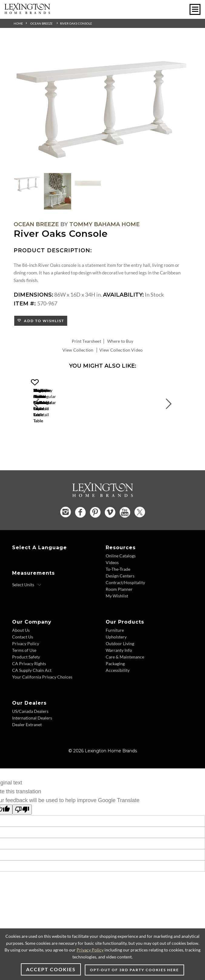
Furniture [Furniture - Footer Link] (115, 659)
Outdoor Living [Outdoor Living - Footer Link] (120, 672)
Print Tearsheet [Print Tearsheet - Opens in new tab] (86, 341)
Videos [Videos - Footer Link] (112, 591)
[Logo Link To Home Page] (27, 12)
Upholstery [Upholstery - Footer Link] (116, 665)
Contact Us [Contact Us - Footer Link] (23, 665)
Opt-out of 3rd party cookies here (134, 970)
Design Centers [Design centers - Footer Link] (120, 604)
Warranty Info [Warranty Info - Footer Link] (119, 679)
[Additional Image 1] (102, 106)
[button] (114, 383)
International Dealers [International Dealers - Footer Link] (32, 746)
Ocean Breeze (41, 23)
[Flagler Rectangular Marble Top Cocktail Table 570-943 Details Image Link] (164, 435)
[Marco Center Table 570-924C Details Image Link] (73, 435)
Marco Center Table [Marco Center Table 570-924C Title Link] (73, 443)
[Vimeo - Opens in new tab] (110, 541)
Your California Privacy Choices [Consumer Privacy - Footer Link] (42, 705)
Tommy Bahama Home (104, 224)
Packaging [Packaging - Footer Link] (115, 692)
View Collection (78, 350)
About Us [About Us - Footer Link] (21, 659)
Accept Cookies (51, 969)
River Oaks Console (76, 23)
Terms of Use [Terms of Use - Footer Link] (24, 679)
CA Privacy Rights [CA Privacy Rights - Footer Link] (29, 692)
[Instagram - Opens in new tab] (66, 541)
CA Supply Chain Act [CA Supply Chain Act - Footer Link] (32, 699)
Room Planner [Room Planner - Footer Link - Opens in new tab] (119, 618)
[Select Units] (27, 613)
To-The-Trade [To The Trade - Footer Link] (118, 598)
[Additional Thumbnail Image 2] (58, 191)
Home (18, 23)
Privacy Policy (90, 950)
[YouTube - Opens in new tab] (125, 541)
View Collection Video (121, 350)
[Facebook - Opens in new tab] (80, 541)
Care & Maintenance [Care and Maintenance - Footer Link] (125, 685)
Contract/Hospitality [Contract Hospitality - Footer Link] (125, 611)
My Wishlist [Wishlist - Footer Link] (117, 624)
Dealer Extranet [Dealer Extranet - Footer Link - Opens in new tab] (27, 753)
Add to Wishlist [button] (43, 321)
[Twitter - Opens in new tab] (140, 541)
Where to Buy (120, 341)
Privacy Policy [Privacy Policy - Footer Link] (26, 672)
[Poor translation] (22, 838)
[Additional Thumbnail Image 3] (88, 183)
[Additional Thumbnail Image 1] (27, 183)
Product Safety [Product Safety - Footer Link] (26, 685)
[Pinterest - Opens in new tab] (95, 541)
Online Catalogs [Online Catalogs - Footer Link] (121, 584)
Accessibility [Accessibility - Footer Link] (118, 699)
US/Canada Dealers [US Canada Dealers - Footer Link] (30, 740)
